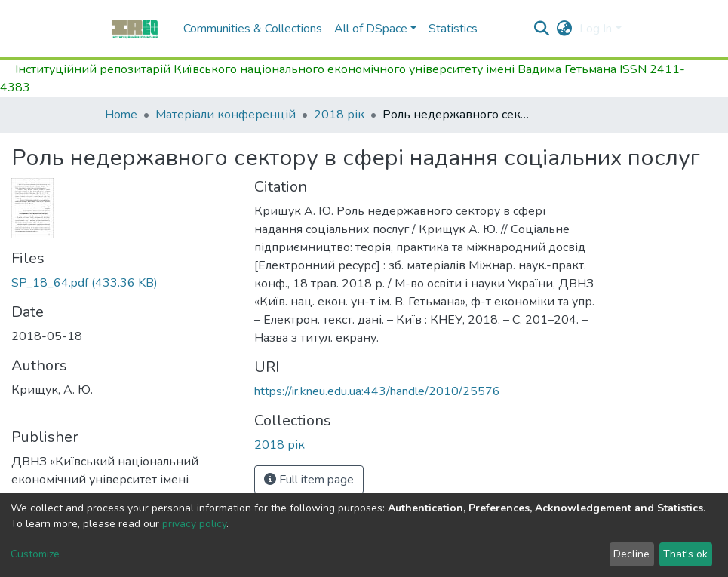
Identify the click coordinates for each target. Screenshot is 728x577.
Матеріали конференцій (226, 115)
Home (121, 115)
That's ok (685, 554)
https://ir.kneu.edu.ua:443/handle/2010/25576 (377, 391)
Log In (596, 29)
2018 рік (339, 115)
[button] (564, 29)
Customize (35, 554)
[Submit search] (541, 29)
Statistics (453, 29)
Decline (631, 554)
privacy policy (194, 524)
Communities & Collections (253, 29)
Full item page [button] (309, 480)
